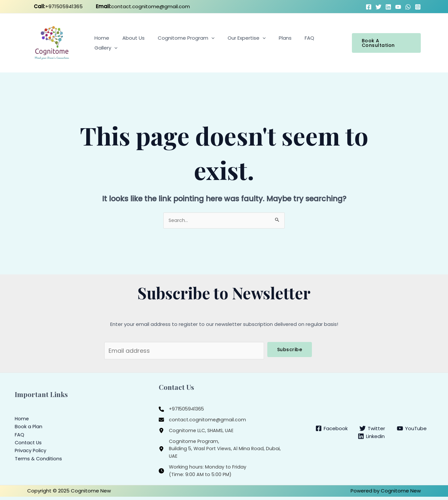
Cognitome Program (186, 43)
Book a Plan (29, 429)
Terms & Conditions (39, 460)
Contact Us (29, 444)
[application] (212, 43)
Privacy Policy (31, 452)
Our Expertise (244, 43)
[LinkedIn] (388, 7)
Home (109, 43)
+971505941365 (60, 7)
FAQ (300, 43)
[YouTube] (398, 7)
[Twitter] (378, 7)
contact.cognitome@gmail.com (144, 7)
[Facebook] (369, 7)
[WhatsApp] (408, 7)
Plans (279, 43)
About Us (137, 43)
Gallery (326, 43)
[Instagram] (418, 7)
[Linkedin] (371, 438)
